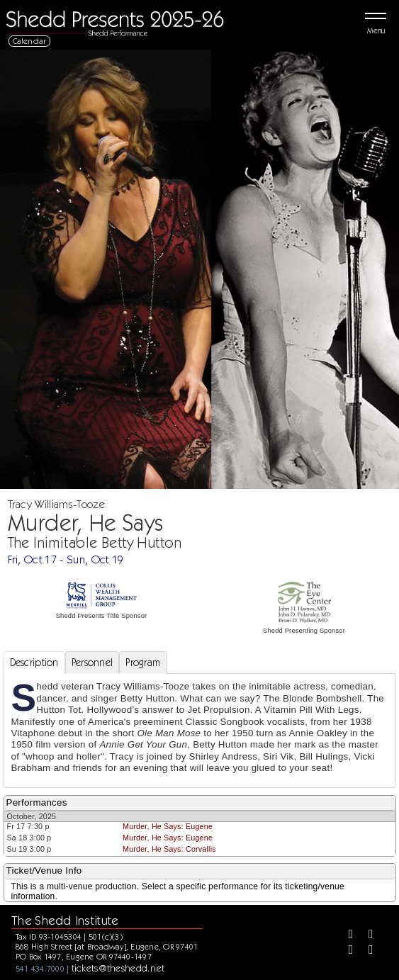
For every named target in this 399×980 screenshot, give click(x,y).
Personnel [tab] (92, 663)
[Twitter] (366, 935)
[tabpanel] (200, 730)
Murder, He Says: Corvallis (169, 849)
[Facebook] (346, 935)
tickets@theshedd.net (118, 968)
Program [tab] (143, 663)
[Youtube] (366, 951)
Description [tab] (34, 663)
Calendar (30, 41)
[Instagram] (346, 951)
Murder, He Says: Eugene (168, 826)
